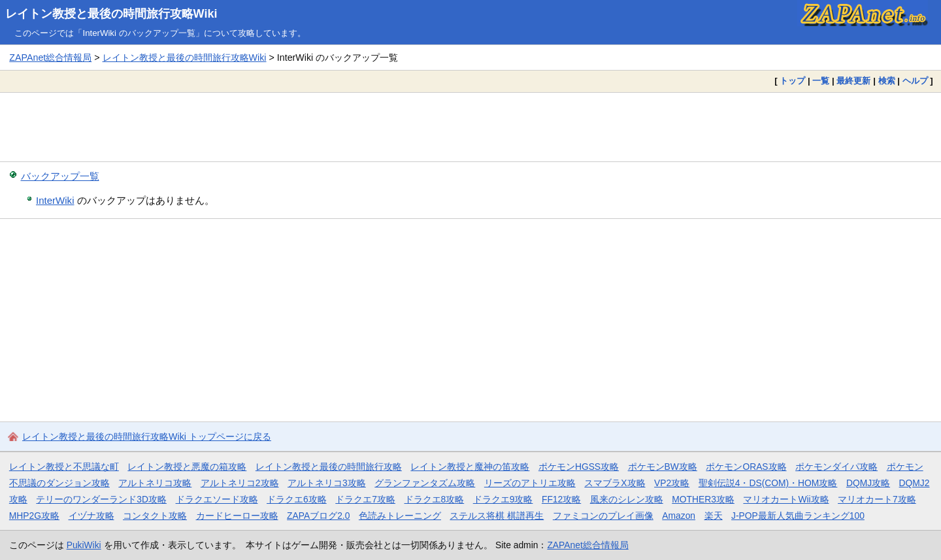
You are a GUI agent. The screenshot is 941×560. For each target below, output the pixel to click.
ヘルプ (915, 81)
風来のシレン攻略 (627, 499)
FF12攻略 (561, 499)
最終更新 (853, 81)
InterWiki (55, 200)
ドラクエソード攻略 (217, 499)
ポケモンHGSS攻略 (579, 467)
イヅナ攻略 (91, 516)
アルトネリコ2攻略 (240, 483)
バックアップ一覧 (60, 176)
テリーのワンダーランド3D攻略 (101, 499)
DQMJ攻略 (868, 483)
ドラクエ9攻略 (503, 499)
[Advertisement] (470, 127)
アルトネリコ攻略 (155, 483)
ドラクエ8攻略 (435, 499)
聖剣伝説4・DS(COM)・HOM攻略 (768, 483)
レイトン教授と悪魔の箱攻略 (187, 467)
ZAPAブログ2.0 (318, 516)
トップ (792, 81)
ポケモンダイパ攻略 (836, 467)
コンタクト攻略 (155, 516)
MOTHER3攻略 (703, 499)
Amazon (679, 516)
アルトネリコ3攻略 (327, 483)
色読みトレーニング (400, 516)
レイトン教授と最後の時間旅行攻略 (329, 467)
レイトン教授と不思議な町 (64, 467)
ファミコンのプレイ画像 (603, 516)
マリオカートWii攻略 (786, 499)
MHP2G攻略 (34, 516)
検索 (887, 81)
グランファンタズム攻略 (425, 483)
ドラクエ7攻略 (365, 499)
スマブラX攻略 (615, 483)
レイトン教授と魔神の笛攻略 (470, 467)
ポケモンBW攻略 (663, 467)
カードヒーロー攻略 (237, 516)
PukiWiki (84, 545)
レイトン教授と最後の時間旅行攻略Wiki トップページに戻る (147, 436)
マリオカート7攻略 (877, 499)
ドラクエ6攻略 (297, 499)
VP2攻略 (672, 483)
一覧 (821, 81)
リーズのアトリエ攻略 (530, 483)
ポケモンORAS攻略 (746, 467)
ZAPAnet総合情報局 (50, 58)
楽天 (714, 516)
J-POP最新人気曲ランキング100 (798, 516)
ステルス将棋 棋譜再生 (497, 516)
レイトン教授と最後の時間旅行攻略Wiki (111, 14)
